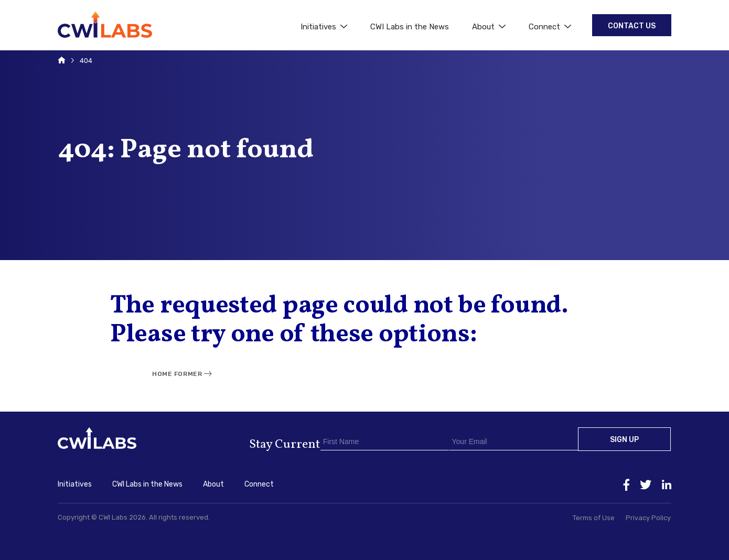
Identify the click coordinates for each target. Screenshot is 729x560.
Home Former (177, 374)
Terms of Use (594, 518)
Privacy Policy (648, 518)
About (489, 27)
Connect (550, 27)
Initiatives (324, 27)
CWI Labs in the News (410, 27)
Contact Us (632, 26)
